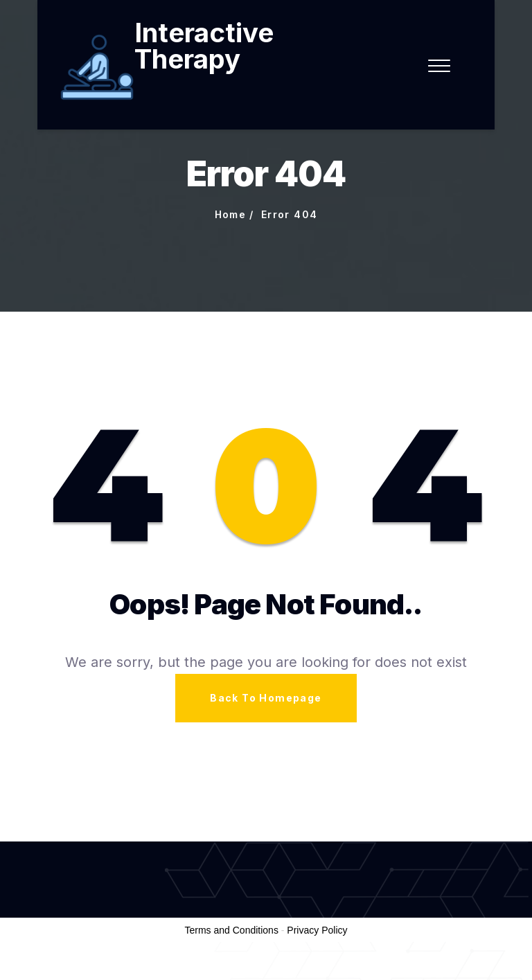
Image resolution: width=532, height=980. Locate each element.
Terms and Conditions (232, 930)
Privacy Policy (317, 930)
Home (231, 214)
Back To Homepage (266, 698)
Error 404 (290, 214)
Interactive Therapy (204, 46)
